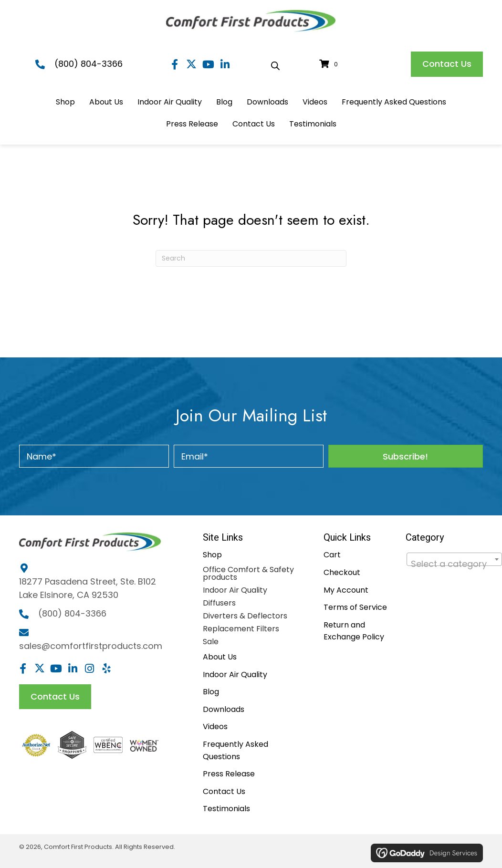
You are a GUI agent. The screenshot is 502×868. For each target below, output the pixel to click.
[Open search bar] (275, 64)
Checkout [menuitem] (342, 572)
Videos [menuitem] (215, 727)
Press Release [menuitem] (229, 774)
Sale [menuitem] (211, 642)
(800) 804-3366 (89, 64)
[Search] (251, 258)
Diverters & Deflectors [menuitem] (245, 616)
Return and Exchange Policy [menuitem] (354, 631)
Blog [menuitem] (211, 692)
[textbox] (454, 564)
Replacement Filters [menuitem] (241, 629)
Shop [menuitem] (212, 555)
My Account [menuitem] (346, 590)
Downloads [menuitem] (224, 709)
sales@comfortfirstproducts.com (91, 646)
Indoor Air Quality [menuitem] (235, 590)
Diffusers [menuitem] (219, 603)
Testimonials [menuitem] (226, 809)
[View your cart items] (330, 64)
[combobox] (454, 559)
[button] (175, 64)
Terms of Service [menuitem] (355, 607)
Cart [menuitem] (332, 555)
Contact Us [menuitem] (224, 791)
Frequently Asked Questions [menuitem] (235, 750)
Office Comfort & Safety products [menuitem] (248, 573)
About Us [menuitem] (220, 657)
